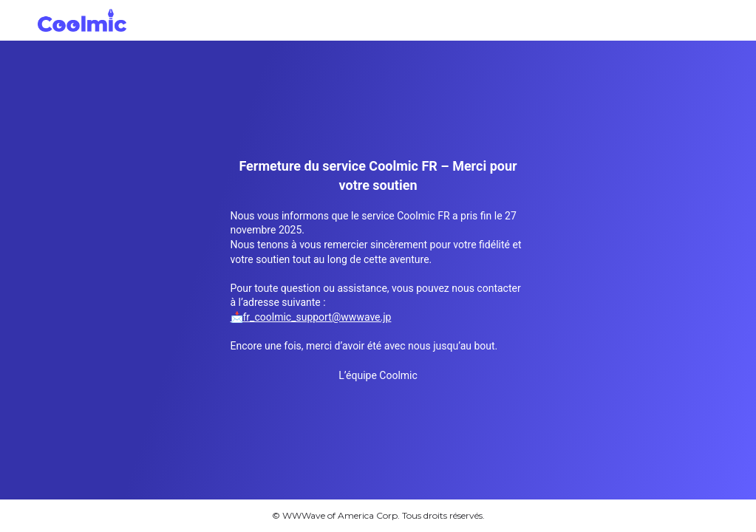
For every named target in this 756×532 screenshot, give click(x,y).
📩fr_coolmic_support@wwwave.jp (311, 317)
